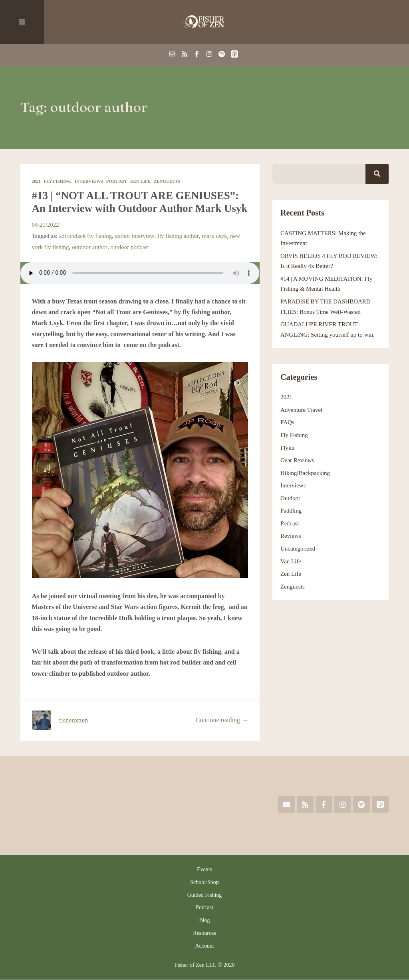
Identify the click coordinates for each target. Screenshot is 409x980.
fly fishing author (178, 236)
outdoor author (89, 247)
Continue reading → (222, 720)
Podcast (117, 181)
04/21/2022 (46, 225)
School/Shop (204, 882)
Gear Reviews (297, 460)
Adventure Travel (302, 410)
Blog (204, 920)
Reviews (291, 536)
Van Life (291, 561)
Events (204, 869)
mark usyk (214, 236)
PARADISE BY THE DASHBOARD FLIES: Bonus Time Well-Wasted (326, 307)
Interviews (89, 181)
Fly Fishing (58, 181)
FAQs (287, 423)
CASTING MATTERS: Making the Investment (323, 238)
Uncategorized (298, 549)
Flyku (287, 448)
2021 (36, 181)
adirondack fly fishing (86, 236)
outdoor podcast (129, 247)
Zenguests (167, 181)
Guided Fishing (205, 895)
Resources (204, 933)
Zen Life (140, 181)
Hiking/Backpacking (305, 473)
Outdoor (290, 498)
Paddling (291, 511)
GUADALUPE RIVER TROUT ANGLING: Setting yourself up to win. (328, 329)
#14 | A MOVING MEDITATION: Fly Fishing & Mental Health (327, 284)
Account (204, 946)
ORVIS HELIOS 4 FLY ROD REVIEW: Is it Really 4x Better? (329, 261)
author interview (135, 236)
